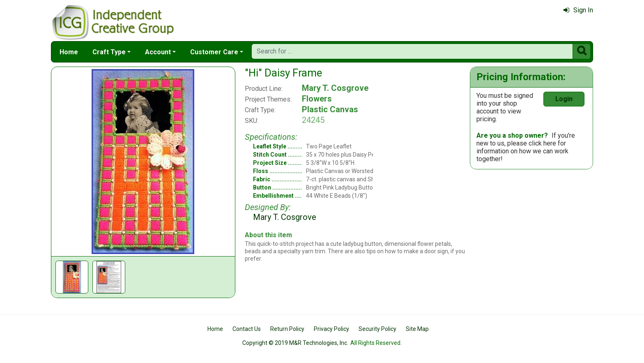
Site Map (417, 329)
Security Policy (377, 329)
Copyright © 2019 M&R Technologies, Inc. (295, 343)
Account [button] (158, 52)
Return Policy (287, 329)
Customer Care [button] (214, 52)
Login (564, 99)
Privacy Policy (331, 329)
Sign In (578, 10)
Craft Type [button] (109, 52)
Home (69, 52)
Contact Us (247, 329)
